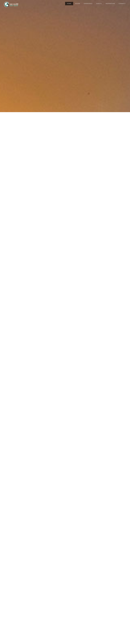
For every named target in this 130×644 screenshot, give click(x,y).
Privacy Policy (89, 640)
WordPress (82, 640)
